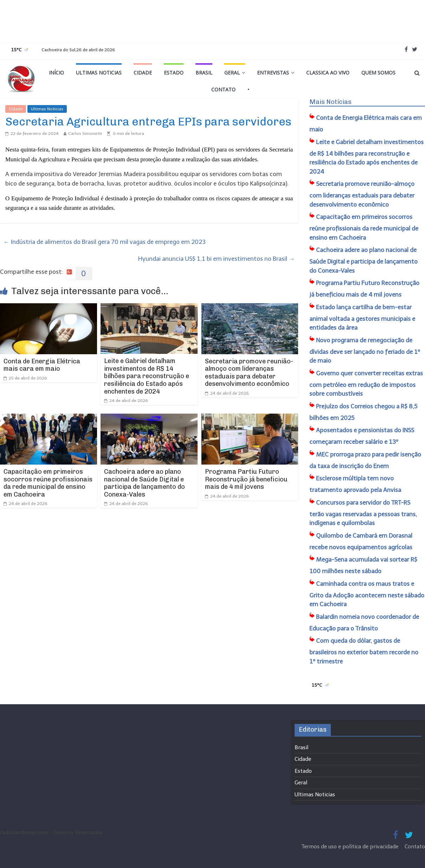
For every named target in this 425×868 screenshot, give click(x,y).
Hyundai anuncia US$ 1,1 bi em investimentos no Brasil (216, 259)
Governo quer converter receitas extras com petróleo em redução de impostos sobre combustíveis (366, 384)
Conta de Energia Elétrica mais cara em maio (42, 365)
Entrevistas (273, 73)
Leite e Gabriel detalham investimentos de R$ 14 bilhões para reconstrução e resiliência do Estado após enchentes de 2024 (147, 376)
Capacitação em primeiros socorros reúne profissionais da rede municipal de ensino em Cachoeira (48, 483)
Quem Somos (378, 73)
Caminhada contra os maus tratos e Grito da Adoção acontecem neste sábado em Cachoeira (367, 594)
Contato (223, 89)
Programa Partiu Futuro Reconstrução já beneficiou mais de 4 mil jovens (246, 479)
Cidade (143, 73)
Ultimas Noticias (99, 73)
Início (56, 73)
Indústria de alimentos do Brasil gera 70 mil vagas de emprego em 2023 (105, 242)
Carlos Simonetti (85, 134)
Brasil (204, 73)
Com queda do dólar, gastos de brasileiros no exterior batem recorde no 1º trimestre (364, 651)
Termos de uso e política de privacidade (351, 847)
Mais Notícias (330, 102)
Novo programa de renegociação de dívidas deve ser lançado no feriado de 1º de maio (365, 351)
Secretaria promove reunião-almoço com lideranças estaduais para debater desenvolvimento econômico (249, 373)
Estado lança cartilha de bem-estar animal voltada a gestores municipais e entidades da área (362, 318)
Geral (232, 73)
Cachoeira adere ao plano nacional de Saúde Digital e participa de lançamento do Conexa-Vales (144, 483)
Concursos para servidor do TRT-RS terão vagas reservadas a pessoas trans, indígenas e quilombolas (363, 513)
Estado (174, 73)
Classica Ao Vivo (328, 73)
